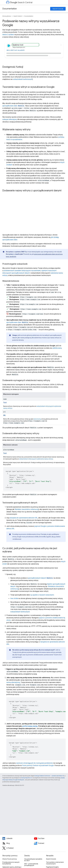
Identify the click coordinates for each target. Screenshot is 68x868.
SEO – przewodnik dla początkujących (31, 865)
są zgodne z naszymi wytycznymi (42, 595)
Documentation (10, 9)
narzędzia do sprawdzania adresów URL (24, 518)
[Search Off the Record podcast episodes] (50, 843)
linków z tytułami (8, 35)
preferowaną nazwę (30, 726)
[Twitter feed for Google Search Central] (18, 848)
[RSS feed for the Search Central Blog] (18, 843)
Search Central (21, 2)
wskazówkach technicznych (23, 79)
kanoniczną (37, 419)
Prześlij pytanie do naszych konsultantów (11, 863)
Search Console (58, 9)
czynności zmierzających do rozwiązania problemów (34, 763)
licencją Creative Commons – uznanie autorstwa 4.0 (49, 776)
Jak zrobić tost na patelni (15, 50)
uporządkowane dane (13, 106)
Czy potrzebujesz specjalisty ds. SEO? (33, 860)
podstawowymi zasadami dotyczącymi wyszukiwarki (22, 271)
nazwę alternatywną (13, 682)
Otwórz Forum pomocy (10, 859)
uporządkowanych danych (41, 578)
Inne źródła (14, 598)
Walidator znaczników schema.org (27, 509)
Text (5, 403)
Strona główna (7, 16)
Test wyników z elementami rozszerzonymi (55, 863)
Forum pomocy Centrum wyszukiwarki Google (38, 765)
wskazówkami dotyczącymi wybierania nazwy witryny (36, 459)
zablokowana (57, 348)
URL (4, 415)
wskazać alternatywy (10, 119)
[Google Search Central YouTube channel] (50, 838)
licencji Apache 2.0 (26, 778)
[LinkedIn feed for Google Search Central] (18, 838)
